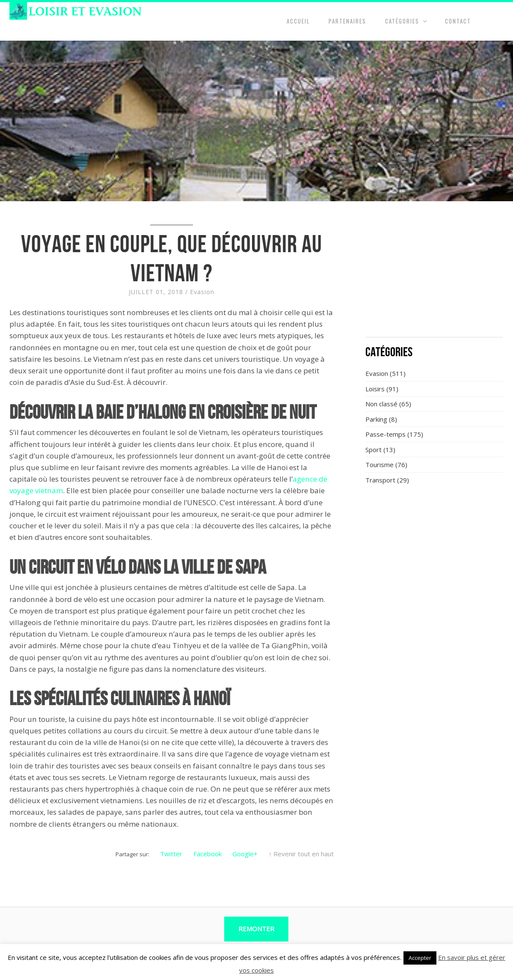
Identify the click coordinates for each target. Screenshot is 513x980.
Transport (380, 480)
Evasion (202, 292)
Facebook (208, 854)
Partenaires (347, 21)
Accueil (298, 21)
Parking (376, 419)
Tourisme (380, 465)
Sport (374, 450)
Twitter (171, 854)
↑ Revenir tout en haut (301, 854)
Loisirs (375, 389)
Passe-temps (385, 434)
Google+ (245, 854)
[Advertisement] (434, 274)
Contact (458, 21)
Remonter (256, 929)
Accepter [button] (420, 958)
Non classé (381, 404)
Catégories (402, 21)
